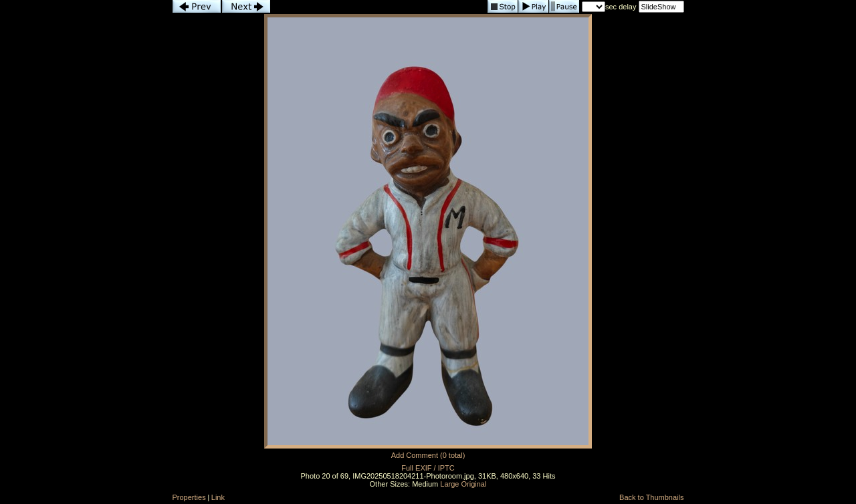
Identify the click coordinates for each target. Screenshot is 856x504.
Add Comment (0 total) (428, 455)
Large (449, 484)
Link (218, 497)
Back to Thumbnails (651, 497)
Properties (189, 497)
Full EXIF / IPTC (428, 468)
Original (474, 484)
